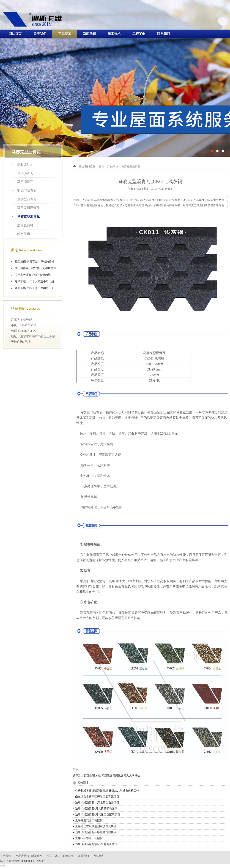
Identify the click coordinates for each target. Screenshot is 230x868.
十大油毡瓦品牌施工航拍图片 (115, 78)
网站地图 (99, 856)
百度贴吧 (89, 776)
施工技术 (114, 34)
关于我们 (40, 34)
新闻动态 (89, 34)
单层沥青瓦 (25, 173)
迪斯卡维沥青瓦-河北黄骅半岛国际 (96, 809)
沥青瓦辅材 (25, 225)
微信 (137, 776)
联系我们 (164, 34)
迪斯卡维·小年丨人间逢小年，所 (34, 281)
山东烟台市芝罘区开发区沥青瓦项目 (97, 797)
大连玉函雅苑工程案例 (89, 838)
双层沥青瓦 (25, 182)
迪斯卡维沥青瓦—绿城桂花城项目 (96, 832)
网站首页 (15, 34)
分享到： (78, 776)
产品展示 (65, 34)
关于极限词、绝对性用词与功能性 (36, 268)
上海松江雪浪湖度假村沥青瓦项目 (96, 826)
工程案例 (139, 34)
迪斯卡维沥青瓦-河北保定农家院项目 (98, 814)
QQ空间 (100, 776)
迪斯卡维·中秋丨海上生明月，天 (34, 288)
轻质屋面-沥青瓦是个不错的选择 (35, 262)
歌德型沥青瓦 (27, 191)
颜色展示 (24, 234)
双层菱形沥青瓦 (28, 208)
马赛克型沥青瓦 (28, 217)
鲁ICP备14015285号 (33, 861)
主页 (101, 166)
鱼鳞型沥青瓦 (27, 199)
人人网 (130, 776)
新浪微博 (110, 776)
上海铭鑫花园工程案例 (89, 820)
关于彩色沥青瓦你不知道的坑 (33, 275)
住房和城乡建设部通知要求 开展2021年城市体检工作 (107, 791)
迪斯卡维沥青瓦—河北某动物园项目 (97, 803)
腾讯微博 (121, 776)
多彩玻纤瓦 (25, 164)
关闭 (3, 866)
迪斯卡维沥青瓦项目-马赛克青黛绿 (96, 844)
